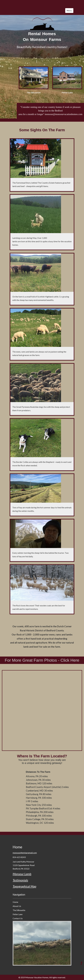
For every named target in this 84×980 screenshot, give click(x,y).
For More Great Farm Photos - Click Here (42, 660)
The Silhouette (19, 910)
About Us (17, 906)
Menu (69, 11)
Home (17, 847)
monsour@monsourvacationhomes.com (64, 114)
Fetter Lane (18, 914)
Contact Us (18, 918)
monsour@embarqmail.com (25, 853)
